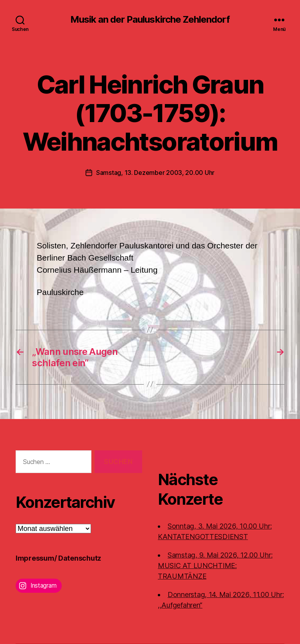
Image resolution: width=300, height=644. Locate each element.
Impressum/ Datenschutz (58, 558)
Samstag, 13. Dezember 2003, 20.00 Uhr (155, 173)
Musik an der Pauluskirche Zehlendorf (150, 20)
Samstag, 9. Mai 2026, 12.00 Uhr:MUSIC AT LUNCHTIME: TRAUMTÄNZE (215, 566)
